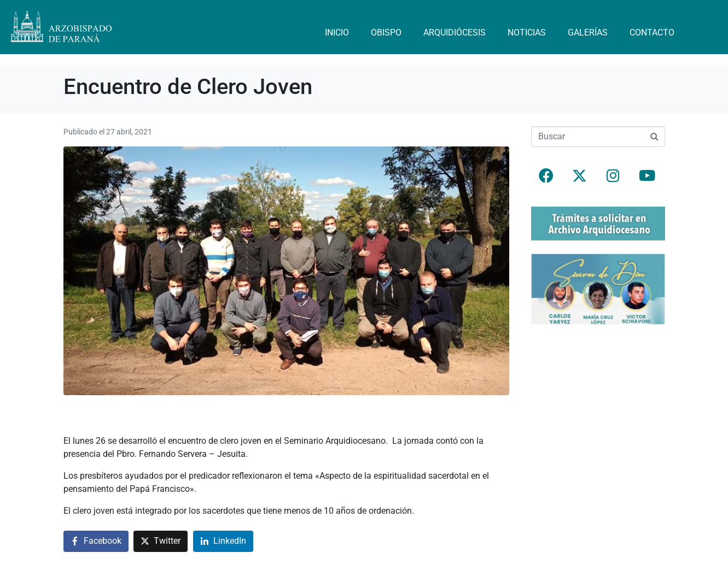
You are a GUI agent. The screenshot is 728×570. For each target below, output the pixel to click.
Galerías (588, 33)
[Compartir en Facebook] (96, 541)
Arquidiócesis (455, 33)
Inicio (337, 33)
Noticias (527, 33)
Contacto (652, 33)
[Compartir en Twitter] (161, 541)
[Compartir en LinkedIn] (223, 541)
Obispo (386, 33)
